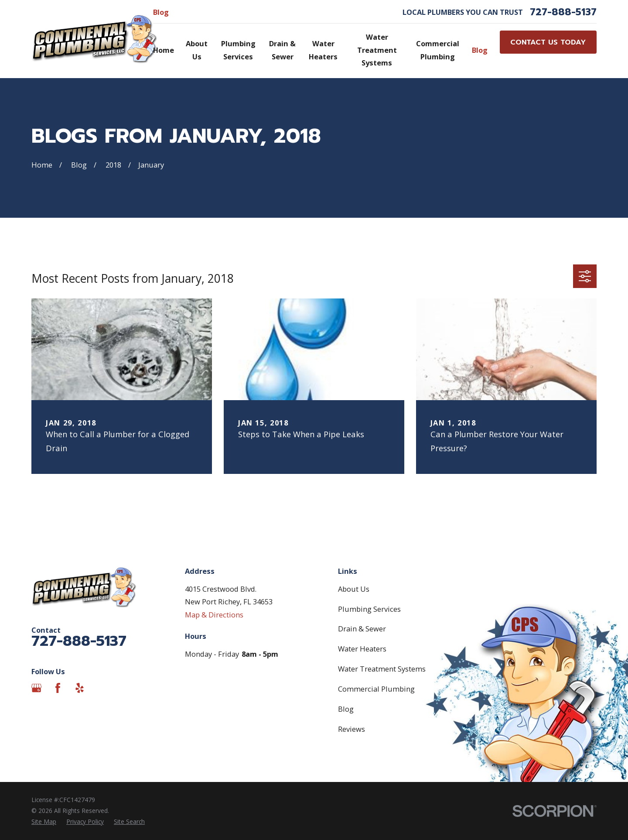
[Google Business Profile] (36, 688)
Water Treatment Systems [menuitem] (377, 50)
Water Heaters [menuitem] (323, 50)
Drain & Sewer (362, 629)
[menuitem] (44, 822)
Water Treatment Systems (382, 669)
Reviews (352, 729)
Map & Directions (214, 615)
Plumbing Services (369, 609)
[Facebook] (58, 688)
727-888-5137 (563, 12)
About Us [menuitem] (197, 50)
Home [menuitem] (164, 50)
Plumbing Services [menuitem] (238, 50)
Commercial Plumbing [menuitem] (438, 50)
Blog (161, 12)
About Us (354, 589)
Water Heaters (362, 649)
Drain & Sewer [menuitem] (282, 50)
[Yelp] (80, 688)
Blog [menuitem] (480, 50)
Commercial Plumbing (376, 689)
